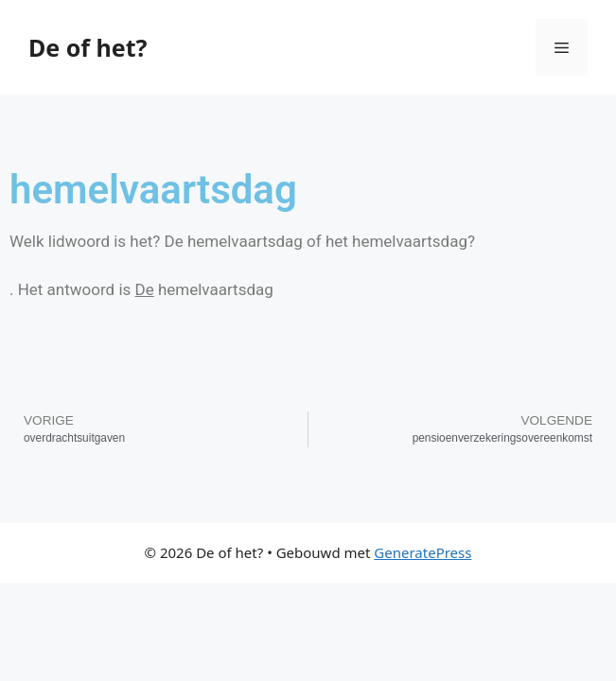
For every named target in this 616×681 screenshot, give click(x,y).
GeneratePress (422, 552)
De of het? (88, 47)
